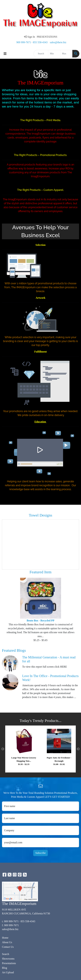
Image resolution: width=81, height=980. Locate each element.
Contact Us (8, 947)
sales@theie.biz (58, 42)
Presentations (9, 963)
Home (5, 938)
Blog (4, 968)
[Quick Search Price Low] (54, 54)
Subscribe (40, 853)
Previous (3, 749)
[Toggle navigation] (5, 54)
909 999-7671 (24, 42)
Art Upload (8, 972)
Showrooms (8, 959)
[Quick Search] (41, 54)
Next (78, 749)
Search (6, 954)
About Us (7, 942)
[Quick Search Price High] (66, 54)
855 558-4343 (40, 42)
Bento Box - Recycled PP (40, 621)
